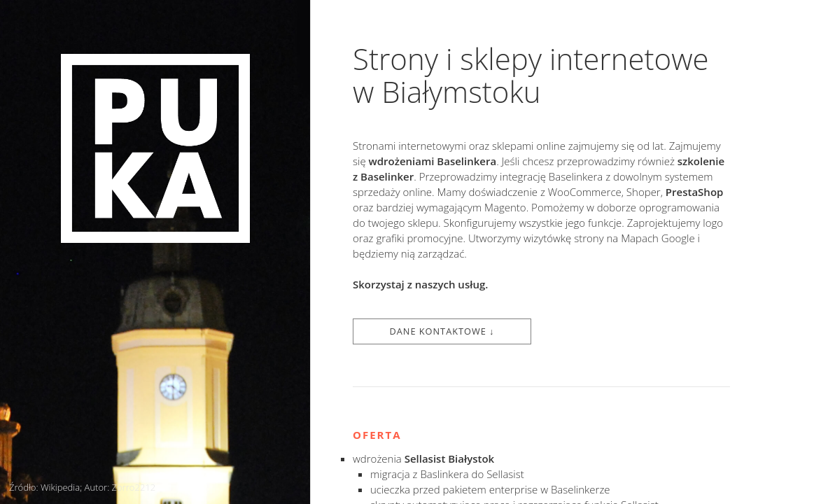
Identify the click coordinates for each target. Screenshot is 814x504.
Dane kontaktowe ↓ (442, 331)
